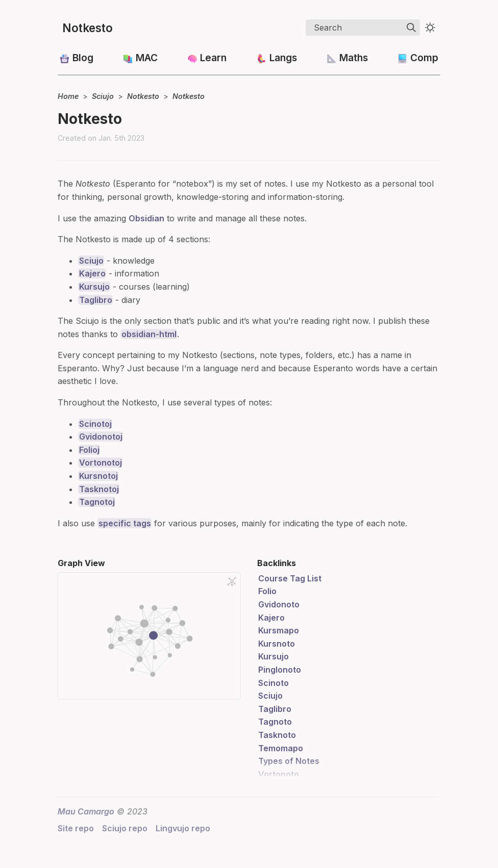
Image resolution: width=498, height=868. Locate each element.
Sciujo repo (125, 828)
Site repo (76, 828)
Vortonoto (279, 774)
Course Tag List (290, 578)
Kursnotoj (98, 476)
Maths (354, 58)
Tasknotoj (99, 489)
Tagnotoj (97, 502)
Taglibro (96, 300)
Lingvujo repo (183, 828)
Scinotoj (95, 424)
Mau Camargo (86, 811)
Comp (424, 58)
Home (68, 96)
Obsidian (146, 218)
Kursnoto (277, 644)
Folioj (89, 450)
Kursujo (94, 287)
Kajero (92, 273)
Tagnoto (275, 722)
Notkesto (88, 28)
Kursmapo (279, 630)
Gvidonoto (279, 604)
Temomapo (281, 748)
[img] (411, 28)
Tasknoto (277, 735)
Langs (283, 58)
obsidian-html (149, 334)
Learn (213, 58)
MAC (147, 58)
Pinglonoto (280, 670)
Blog (83, 58)
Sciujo (103, 96)
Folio (267, 591)
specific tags (125, 523)
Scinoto (273, 683)
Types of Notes (289, 761)
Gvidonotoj (101, 437)
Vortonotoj (101, 463)
